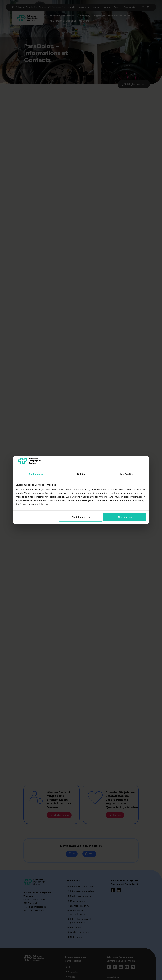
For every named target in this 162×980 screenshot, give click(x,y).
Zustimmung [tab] (36, 474)
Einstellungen (81, 517)
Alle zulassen (125, 517)
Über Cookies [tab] (126, 474)
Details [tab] (81, 474)
